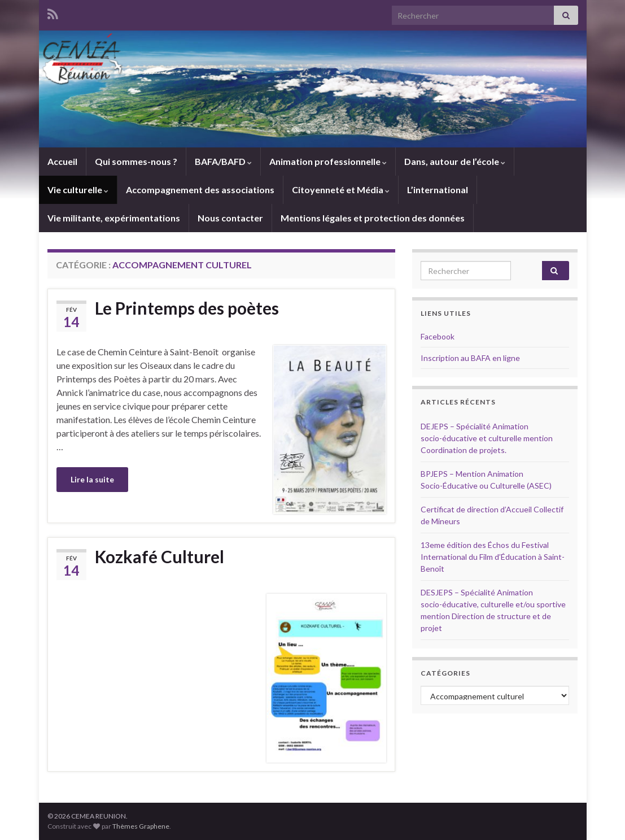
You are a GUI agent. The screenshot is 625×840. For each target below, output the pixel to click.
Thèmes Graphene (141, 826)
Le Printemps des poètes (187, 308)
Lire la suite (92, 479)
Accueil (62, 161)
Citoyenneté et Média (341, 190)
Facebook (438, 336)
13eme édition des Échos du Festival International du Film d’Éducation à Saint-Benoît (493, 557)
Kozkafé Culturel (159, 556)
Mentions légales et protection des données (373, 218)
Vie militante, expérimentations (114, 218)
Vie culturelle (78, 190)
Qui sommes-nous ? (136, 161)
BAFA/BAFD (223, 161)
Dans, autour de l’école (455, 161)
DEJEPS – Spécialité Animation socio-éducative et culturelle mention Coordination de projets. (487, 438)
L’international (438, 190)
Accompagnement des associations (200, 190)
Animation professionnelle (328, 161)
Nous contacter (230, 218)
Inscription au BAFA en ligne (470, 358)
